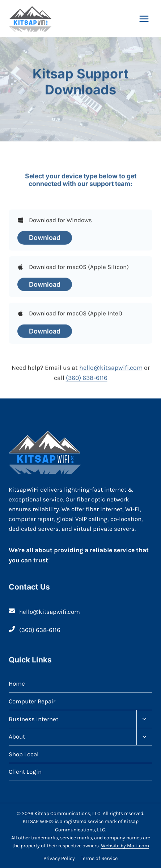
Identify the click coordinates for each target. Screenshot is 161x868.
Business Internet (33, 719)
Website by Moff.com (125, 846)
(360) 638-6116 (87, 381)
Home (17, 683)
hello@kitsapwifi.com (111, 371)
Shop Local (24, 754)
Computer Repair (32, 701)
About (17, 736)
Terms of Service (99, 858)
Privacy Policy (59, 858)
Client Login (25, 772)
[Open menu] (144, 19)
